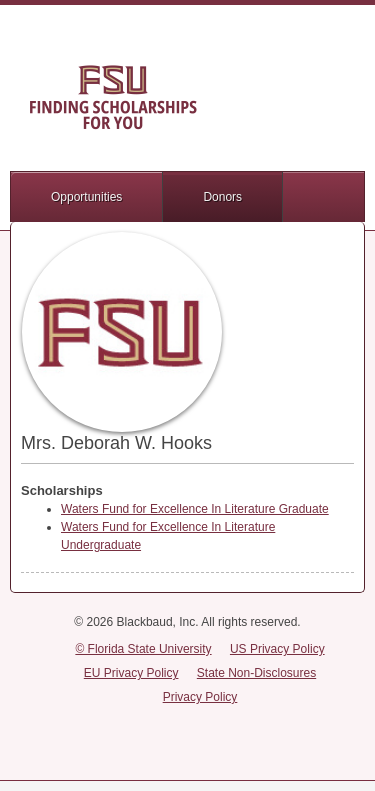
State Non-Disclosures (256, 673)
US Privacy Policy (277, 649)
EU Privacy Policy (131, 673)
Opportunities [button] (86, 197)
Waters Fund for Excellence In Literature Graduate (195, 509)
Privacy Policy (200, 697)
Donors (222, 197)
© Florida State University (143, 649)
